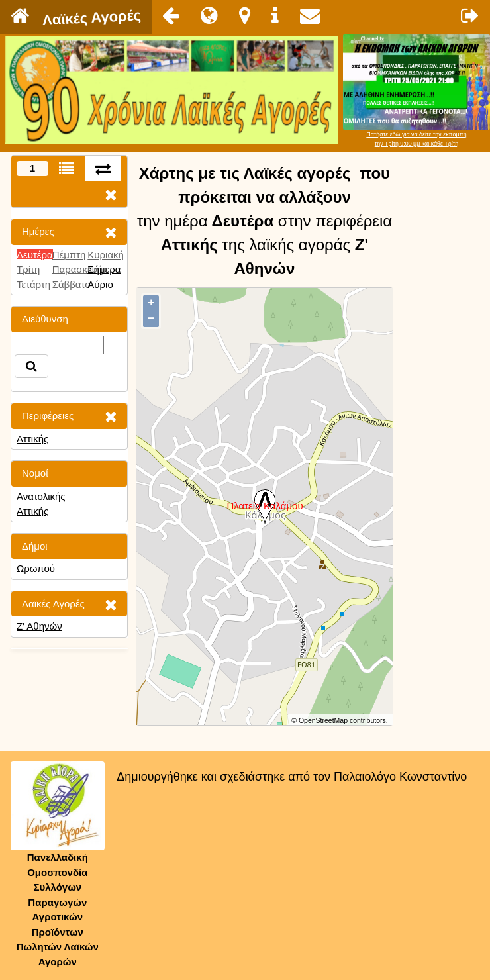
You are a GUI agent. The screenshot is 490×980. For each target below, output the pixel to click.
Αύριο (100, 284)
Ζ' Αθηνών (39, 626)
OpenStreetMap (323, 720)
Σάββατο (72, 284)
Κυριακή (106, 255)
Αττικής (32, 439)
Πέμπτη (69, 255)
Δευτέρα (35, 255)
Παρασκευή (78, 269)
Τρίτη (28, 269)
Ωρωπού (36, 568)
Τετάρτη (33, 284)
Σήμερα (104, 269)
